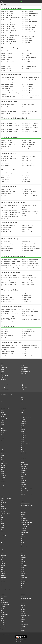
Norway (2, 484)
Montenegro (3, 476)
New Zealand (3, 600)
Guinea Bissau (24, 549)
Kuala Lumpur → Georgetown (9, 40)
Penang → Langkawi (7, 53)
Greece (2, 445)
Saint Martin (24, 468)
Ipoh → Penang (5, 196)
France (2, 433)
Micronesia (24, 408)
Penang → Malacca (6, 64)
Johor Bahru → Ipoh (27, 93)
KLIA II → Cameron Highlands (29, 232)
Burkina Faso (24, 512)
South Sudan (24, 582)
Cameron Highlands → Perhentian (30, 266)
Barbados (23, 423)
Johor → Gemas (26, 179)
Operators (3, 377)
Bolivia (23, 425)
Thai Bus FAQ (24, 369)
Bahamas (23, 429)
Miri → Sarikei (25, 333)
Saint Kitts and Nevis (26, 503)
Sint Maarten (24, 487)
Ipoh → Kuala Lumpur (7, 194)
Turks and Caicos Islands (27, 489)
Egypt (2, 515)
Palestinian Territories (26, 615)
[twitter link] (23, 641)
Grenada (23, 448)
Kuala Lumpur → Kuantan (8, 44)
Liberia (23, 553)
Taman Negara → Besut (7, 354)
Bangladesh (3, 549)
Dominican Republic (26, 444)
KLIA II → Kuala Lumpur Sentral (9, 225)
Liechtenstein (4, 463)
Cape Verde (24, 531)
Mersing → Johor (6, 242)
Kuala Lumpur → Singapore (8, 11)
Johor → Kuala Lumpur (7, 173)
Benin (23, 516)
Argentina (23, 421)
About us (3, 363)
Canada (23, 626)
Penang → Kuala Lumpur (8, 51)
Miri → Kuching (5, 329)
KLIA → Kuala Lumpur (7, 157)
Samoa (23, 406)
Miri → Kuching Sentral (7, 336)
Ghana (23, 541)
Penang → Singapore (7, 58)
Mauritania (24, 613)
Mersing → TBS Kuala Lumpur (29, 246)
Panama (23, 477)
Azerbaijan (3, 547)
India (2, 567)
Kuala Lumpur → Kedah (27, 34)
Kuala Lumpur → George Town (29, 25)
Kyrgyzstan (3, 572)
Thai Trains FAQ (25, 367)
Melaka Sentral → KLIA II (8, 312)
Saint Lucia (24, 466)
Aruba (23, 501)
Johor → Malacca (6, 179)
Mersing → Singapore (7, 246)
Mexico (23, 472)
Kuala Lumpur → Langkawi (8, 29)
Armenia (2, 404)
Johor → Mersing (6, 182)
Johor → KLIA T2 (26, 177)
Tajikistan (3, 623)
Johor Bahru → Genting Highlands (30, 78)
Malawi (23, 563)
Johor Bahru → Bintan (27, 84)
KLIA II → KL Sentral (27, 228)
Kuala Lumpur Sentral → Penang (10, 129)
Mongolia (3, 586)
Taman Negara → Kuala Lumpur (9, 345)
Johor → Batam (25, 175)
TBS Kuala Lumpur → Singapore (30, 212)
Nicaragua (24, 474)
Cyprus (2, 416)
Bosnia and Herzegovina (6, 408)
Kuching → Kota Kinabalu (28, 293)
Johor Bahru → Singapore (8, 78)
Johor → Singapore (6, 175)
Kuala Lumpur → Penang (8, 13)
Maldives (3, 592)
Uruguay (23, 493)
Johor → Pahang (26, 182)
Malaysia (3, 594)
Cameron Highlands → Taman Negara (11, 268)
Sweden (2, 494)
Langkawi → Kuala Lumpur (8, 145)
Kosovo (2, 461)
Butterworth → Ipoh (6, 280)
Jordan (2, 524)
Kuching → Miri (5, 295)
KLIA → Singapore (6, 165)
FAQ (22, 363)
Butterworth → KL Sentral (28, 284)
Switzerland (3, 414)
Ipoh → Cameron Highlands (8, 192)
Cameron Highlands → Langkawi (30, 259)
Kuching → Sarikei (26, 302)
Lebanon (2, 528)
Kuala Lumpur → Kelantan (28, 27)
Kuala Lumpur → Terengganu (9, 33)
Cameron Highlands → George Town (11, 266)
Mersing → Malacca (6, 250)
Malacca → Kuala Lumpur (8, 105)
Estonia (2, 424)
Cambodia (3, 574)
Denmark (3, 422)
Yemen (2, 538)
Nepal (2, 598)
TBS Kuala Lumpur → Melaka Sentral (11, 212)
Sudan (23, 617)
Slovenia (2, 496)
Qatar (2, 534)
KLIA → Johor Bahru (27, 163)
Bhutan (2, 553)
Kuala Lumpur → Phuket (28, 36)
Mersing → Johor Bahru (7, 248)
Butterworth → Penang (27, 282)
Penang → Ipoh (5, 55)
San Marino (3, 502)
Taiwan (23, 398)
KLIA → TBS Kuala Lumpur (28, 165)
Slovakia (2, 500)
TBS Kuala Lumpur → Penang (9, 208)
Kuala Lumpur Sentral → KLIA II (9, 121)
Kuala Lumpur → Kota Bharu (9, 42)
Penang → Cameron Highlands (9, 62)
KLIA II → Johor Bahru (27, 234)
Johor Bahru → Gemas (7, 91)
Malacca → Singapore (7, 107)
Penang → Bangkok (6, 68)
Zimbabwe (24, 596)
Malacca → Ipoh (26, 113)
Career (2, 373)
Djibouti (23, 605)
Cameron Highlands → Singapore (30, 264)
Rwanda (23, 574)
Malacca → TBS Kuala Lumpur (9, 111)
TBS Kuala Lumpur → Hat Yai (9, 214)
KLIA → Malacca (6, 161)
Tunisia (23, 622)
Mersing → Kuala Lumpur (8, 244)
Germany (3, 420)
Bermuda (23, 631)
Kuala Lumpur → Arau (27, 38)
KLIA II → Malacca (6, 228)
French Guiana (24, 450)
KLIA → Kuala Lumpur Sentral (9, 159)
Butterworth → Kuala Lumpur (9, 276)
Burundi (23, 514)
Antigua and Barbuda (26, 417)
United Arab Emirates (5, 513)
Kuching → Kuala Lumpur (8, 300)
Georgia (2, 437)
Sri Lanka (3, 582)
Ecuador (23, 446)
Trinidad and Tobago (26, 491)
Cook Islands (3, 555)
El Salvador (24, 485)
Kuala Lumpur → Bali (27, 43)
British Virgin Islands (26, 499)
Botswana (23, 518)
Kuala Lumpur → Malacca (8, 15)
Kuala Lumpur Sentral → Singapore (30, 123)
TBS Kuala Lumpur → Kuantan (9, 210)
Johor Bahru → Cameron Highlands (30, 95)
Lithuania (3, 465)
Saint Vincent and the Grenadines (29, 495)
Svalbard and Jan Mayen (6, 498)
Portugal (2, 488)
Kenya (23, 551)
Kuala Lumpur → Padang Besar (29, 32)
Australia (3, 545)
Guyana (23, 456)
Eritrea (23, 535)
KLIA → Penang (5, 163)
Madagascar (24, 557)
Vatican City (3, 508)
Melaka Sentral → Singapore (9, 316)
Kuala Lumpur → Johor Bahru (9, 24)
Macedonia (3, 478)
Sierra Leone (24, 578)
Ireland (2, 451)
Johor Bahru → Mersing (7, 86)
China (2, 557)
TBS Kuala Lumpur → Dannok (29, 206)
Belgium (2, 410)
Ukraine (2, 506)
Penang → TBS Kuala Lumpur (29, 62)
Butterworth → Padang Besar (9, 282)
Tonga (2, 629)
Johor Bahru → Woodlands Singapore (31, 80)
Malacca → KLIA (6, 113)
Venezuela (24, 497)
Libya (2, 530)
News (23, 365)
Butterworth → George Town (29, 278)
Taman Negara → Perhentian (9, 356)
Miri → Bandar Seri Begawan (29, 331)
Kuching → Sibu (5, 293)
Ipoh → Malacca (5, 198)
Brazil (23, 427)
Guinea (23, 545)
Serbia (2, 492)
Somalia (23, 619)
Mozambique (24, 565)
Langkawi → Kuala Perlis (28, 145)
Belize (23, 431)
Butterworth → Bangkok (28, 280)
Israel (2, 517)
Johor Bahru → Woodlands (8, 97)
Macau (2, 588)
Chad (22, 584)
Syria (2, 619)
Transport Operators (5, 389)
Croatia (2, 447)
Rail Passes (3, 379)
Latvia (2, 470)
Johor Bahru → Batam (7, 89)
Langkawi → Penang (7, 142)
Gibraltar (2, 441)
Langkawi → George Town (28, 142)
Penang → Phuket (6, 66)
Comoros (23, 609)
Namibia (23, 567)
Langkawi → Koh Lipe (7, 140)
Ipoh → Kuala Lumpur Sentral (29, 192)
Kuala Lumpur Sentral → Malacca (10, 131)
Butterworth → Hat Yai (27, 276)
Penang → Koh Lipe (6, 71)
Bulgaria (2, 412)
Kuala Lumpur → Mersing (8, 37)
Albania (2, 402)
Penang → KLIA (25, 55)
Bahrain (23, 603)
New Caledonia (4, 596)
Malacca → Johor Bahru (28, 105)
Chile (22, 433)
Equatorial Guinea (25, 547)
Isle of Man (3, 453)
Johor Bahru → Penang (7, 82)
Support (2, 369)
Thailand (2, 621)
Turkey (2, 504)
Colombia (23, 436)
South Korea (3, 576)
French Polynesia (4, 602)
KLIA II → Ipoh (25, 230)
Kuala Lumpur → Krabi (27, 40)
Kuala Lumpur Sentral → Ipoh (29, 125)
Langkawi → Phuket (6, 147)
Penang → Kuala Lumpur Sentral (30, 58)
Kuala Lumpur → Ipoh (7, 22)
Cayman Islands (25, 464)
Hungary (2, 449)
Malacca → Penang (26, 109)
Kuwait (2, 526)
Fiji (1, 559)
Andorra (2, 400)
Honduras (23, 458)
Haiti (22, 460)
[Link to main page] (21, 2)
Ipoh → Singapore (6, 189)
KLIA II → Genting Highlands (9, 234)
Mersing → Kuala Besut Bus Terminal (31, 248)
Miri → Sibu (4, 333)
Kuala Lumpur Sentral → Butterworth (31, 121)
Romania (3, 490)
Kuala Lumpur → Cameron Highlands (11, 18)
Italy (1, 457)
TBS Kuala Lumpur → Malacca (9, 206)
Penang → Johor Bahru (27, 53)
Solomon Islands (4, 615)
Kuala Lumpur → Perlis (27, 30)
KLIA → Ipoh (25, 159)
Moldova (2, 474)
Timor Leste (3, 625)
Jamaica (23, 462)
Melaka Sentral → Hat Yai (28, 309)
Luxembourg (3, 467)
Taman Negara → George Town (29, 350)
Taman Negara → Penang (8, 351)
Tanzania (23, 588)
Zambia (23, 594)
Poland (2, 486)
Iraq (1, 520)
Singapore (3, 617)
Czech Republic (4, 418)
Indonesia (3, 565)
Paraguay (23, 483)
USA (22, 629)
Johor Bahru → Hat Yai (27, 89)
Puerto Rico (24, 481)
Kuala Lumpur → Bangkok (8, 20)
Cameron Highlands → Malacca (30, 261)
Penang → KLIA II (26, 60)
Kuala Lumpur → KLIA (27, 19)
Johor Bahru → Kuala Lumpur (9, 80)
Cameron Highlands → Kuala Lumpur (11, 261)
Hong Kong (3, 563)
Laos (2, 580)
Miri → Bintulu (5, 331)
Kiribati (23, 410)
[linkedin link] (21, 641)
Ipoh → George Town (27, 194)
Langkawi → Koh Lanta (27, 140)
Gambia (23, 543)
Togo (22, 586)
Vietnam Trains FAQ (26, 371)
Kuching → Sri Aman (27, 297)
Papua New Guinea (5, 604)
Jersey (2, 459)
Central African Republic (27, 522)
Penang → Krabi (26, 64)
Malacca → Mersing (27, 107)
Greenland (3, 443)
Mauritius (23, 561)
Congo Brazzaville (25, 524)
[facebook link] (19, 641)
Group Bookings (4, 375)
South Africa (24, 592)
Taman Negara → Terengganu (29, 345)
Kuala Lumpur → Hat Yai (8, 26)
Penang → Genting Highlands (29, 66)
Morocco (23, 611)
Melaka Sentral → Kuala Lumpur (9, 314)
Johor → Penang (6, 177)
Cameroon (24, 529)
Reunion (2, 613)
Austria (2, 406)
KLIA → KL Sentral (26, 161)
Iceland (2, 455)
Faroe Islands (4, 431)
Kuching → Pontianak (7, 297)
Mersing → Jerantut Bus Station (30, 244)
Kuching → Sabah (26, 300)
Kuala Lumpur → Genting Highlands (10, 35)
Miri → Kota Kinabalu (27, 336)
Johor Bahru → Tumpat (27, 97)
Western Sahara (25, 533)
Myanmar (3, 584)
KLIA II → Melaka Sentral (8, 232)
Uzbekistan (24, 400)
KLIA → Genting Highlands (28, 157)
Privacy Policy (4, 367)
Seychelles (24, 576)
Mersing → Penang (26, 242)
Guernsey (3, 439)
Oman (2, 532)
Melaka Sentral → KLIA (7, 322)
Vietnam (23, 402)
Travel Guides (24, 373)
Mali (22, 559)
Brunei (2, 551)
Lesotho (23, 555)
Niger (22, 570)
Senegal (23, 580)
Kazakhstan (3, 578)
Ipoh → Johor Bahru (27, 198)
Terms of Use (4, 365)
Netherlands (3, 482)
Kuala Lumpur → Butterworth (9, 31)
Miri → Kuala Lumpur (27, 329)
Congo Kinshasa (25, 520)
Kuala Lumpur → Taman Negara (30, 13)
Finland (2, 429)
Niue (22, 412)
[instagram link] (25, 641)
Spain (2, 427)
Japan (2, 570)
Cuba (22, 440)
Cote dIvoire (24, 526)
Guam (2, 561)
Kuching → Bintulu (26, 295)
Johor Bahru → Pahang (27, 91)
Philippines (3, 606)
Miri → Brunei (5, 338)
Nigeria (23, 572)
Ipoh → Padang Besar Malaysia (29, 196)
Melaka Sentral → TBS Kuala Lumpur (11, 309)
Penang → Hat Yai (6, 60)
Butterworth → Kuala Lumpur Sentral (11, 278)
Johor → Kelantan (26, 173)
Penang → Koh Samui (27, 68)
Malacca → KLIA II (6, 109)
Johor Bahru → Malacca (7, 84)
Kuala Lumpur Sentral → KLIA (9, 123)
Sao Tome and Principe (26, 598)
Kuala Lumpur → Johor (27, 11)
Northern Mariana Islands (6, 590)
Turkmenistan (4, 627)
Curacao (23, 442)
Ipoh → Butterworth (26, 189)
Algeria (23, 607)
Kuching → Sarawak (6, 302)
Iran (1, 522)
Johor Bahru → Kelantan (28, 82)
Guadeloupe (24, 452)
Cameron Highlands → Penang (9, 259)
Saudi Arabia (3, 536)
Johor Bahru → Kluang (27, 86)
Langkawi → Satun (26, 147)
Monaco (2, 472)
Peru (22, 479)
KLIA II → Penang (6, 230)
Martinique (24, 470)
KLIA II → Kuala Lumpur (28, 225)
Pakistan (2, 608)
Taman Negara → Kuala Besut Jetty (31, 348)
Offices (2, 371)
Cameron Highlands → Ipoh (8, 264)
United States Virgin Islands (27, 505)
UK (1, 435)
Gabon (23, 539)
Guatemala (24, 454)
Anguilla (23, 419)
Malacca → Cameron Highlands (30, 111)
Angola (23, 510)
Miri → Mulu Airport (26, 338)
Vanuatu (23, 404)
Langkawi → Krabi (6, 149)
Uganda (23, 590)
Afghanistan (3, 543)
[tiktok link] (17, 641)
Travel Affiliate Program (6, 385)
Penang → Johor (26, 51)
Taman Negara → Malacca (28, 356)
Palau (2, 610)
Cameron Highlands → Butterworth (30, 268)
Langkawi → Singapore (27, 149)
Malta (2, 480)
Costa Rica (24, 438)
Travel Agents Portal (5, 387)
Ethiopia (23, 537)
